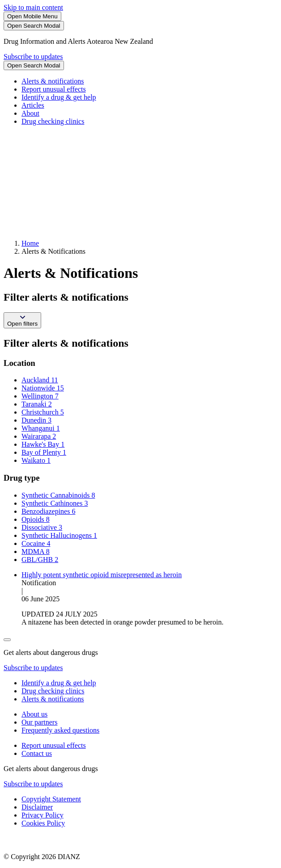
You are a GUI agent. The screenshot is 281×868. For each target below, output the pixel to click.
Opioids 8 (36, 519)
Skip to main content (33, 7)
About (30, 113)
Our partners (39, 722)
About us (34, 714)
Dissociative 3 (42, 527)
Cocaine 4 (36, 543)
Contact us (37, 753)
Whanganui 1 (41, 428)
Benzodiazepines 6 (48, 511)
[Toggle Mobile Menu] (32, 16)
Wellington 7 (40, 396)
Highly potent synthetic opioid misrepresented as (102, 575)
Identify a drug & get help (59, 97)
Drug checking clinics (53, 121)
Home (30, 243)
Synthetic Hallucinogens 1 (59, 535)
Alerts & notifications (53, 81)
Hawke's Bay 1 (43, 444)
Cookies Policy (43, 823)
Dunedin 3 (36, 420)
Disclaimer (37, 807)
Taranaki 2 (37, 404)
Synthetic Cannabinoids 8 (58, 495)
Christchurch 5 (43, 412)
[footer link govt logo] (48, 841)
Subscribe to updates (33, 57)
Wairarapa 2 (39, 436)
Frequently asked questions (60, 730)
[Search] (34, 26)
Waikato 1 (36, 460)
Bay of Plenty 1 (44, 452)
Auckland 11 (40, 380)
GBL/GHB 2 (40, 560)
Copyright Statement (51, 799)
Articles (33, 105)
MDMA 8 (36, 551)
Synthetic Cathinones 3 (55, 503)
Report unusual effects (54, 89)
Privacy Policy (43, 815)
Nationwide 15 (43, 388)
